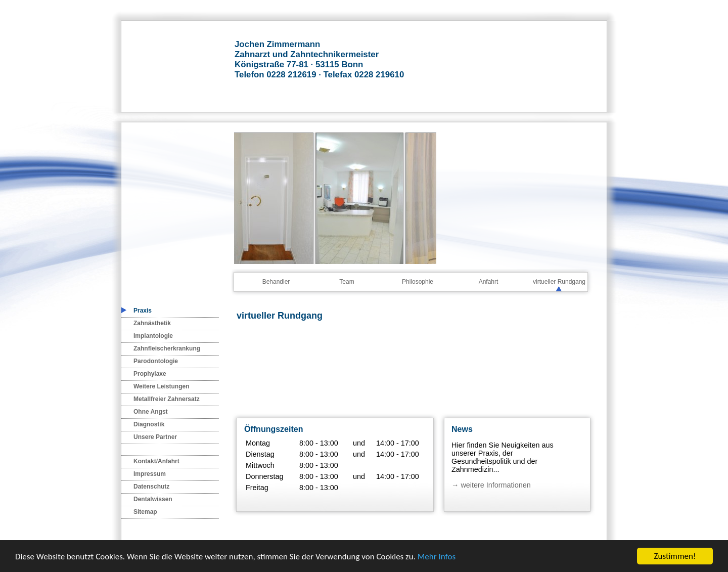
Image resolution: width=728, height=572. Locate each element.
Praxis (143, 311)
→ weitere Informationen (491, 485)
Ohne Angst (151, 412)
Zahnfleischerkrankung (167, 348)
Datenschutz (151, 487)
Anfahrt (489, 282)
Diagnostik (149, 424)
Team (347, 282)
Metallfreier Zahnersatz (167, 399)
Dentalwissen (153, 499)
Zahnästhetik (152, 323)
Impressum (150, 474)
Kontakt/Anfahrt (156, 461)
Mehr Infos (437, 557)
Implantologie (153, 336)
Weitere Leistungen (161, 386)
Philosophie (418, 282)
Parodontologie (156, 361)
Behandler (276, 282)
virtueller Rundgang (559, 282)
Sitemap (145, 512)
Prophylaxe (150, 374)
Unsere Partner (155, 437)
